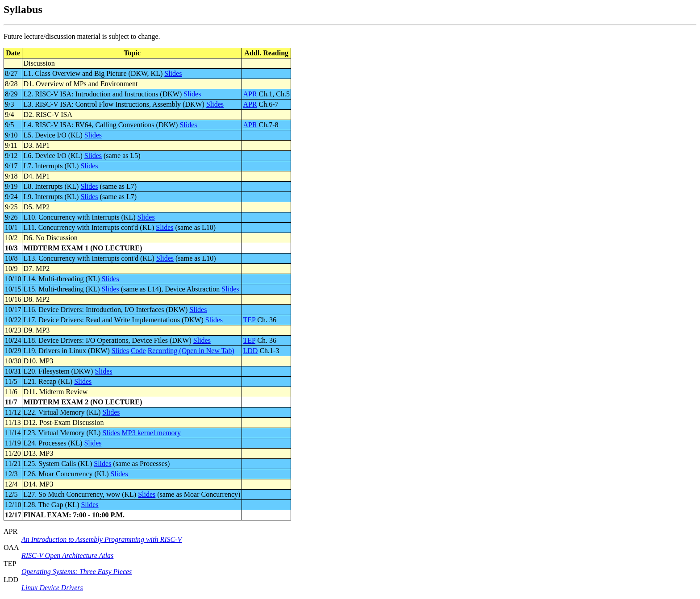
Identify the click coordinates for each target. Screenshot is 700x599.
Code (138, 351)
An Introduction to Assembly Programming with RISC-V (102, 539)
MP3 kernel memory (151, 433)
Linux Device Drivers (52, 588)
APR (250, 94)
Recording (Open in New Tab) (191, 351)
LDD (250, 351)
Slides (173, 73)
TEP (249, 320)
